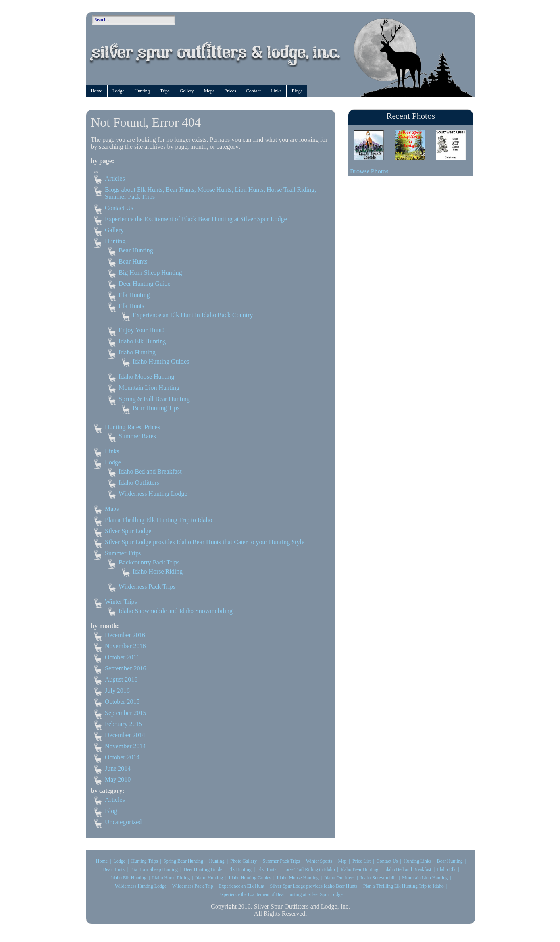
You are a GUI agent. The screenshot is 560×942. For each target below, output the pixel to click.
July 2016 (117, 691)
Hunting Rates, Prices (132, 427)
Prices (230, 91)
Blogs (297, 91)
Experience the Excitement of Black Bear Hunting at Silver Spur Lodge (196, 219)
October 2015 (122, 702)
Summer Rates (137, 436)
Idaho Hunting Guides (161, 361)
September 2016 (125, 668)
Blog (111, 811)
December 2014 (125, 735)
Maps (209, 91)
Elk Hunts (131, 306)
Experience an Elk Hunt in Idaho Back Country (193, 315)
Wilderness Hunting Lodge (153, 494)
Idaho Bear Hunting (359, 869)
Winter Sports (319, 861)
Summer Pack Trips (282, 861)
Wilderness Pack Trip (193, 886)
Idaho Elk (446, 869)
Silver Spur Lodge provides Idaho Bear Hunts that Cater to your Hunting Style (205, 542)
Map (343, 861)
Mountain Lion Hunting (149, 388)
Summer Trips (123, 553)
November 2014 (125, 746)
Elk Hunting (134, 295)
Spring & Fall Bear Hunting (154, 399)
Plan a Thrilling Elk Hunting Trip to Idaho (158, 520)
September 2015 (125, 713)
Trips (165, 91)
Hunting (142, 91)
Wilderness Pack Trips (147, 587)
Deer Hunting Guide (145, 284)
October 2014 (122, 757)
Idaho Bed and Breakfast (150, 471)
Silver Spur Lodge (128, 531)
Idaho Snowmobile (378, 878)
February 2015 (123, 724)
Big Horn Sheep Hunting (150, 273)
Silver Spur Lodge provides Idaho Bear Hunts (314, 886)
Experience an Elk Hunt (242, 886)
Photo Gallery (243, 861)
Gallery (187, 91)
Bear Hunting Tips (156, 408)
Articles (115, 178)
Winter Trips (121, 602)
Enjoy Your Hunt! (141, 330)
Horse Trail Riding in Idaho (309, 869)
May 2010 (118, 779)
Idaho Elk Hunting (142, 341)
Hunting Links (418, 861)
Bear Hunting (136, 250)
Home (97, 91)
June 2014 (118, 768)
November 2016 (125, 646)
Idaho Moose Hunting (146, 377)
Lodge (118, 91)
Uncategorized (123, 822)
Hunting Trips (145, 861)
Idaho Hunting (137, 352)
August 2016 (121, 679)
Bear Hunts (133, 261)
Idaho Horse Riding (158, 571)
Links (276, 91)
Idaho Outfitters (139, 483)
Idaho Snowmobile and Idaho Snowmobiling (176, 611)
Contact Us (119, 208)
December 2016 (125, 635)
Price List (362, 861)
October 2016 (122, 657)
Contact (253, 91)
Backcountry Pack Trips (149, 562)
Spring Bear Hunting (183, 861)
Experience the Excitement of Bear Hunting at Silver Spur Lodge (280, 894)
